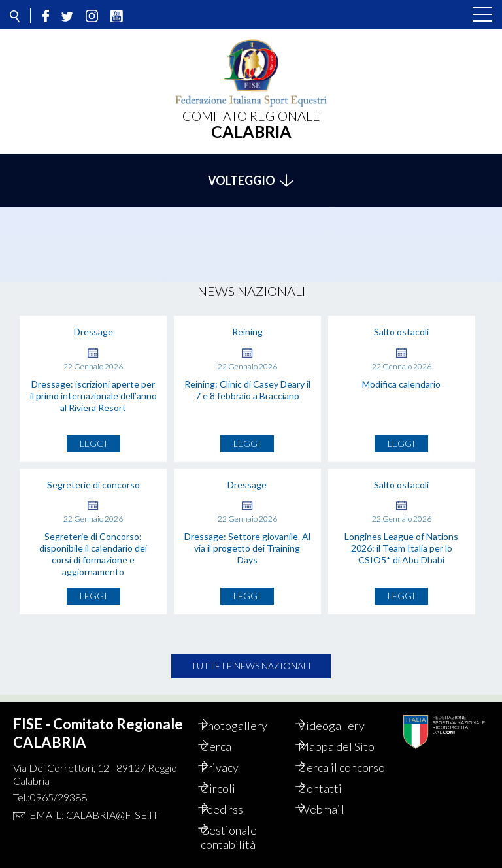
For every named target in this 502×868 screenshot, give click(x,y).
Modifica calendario (401, 377)
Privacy (233, 753)
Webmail (335, 809)
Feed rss (236, 809)
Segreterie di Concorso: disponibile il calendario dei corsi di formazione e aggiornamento (93, 547)
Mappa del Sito (350, 732)
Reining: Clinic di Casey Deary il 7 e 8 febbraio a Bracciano (247, 383)
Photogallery (248, 711)
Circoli (232, 788)
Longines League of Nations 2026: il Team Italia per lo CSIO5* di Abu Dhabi (401, 541)
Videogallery (345, 711)
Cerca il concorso (335, 760)
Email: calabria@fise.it (94, 800)
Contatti (334, 788)
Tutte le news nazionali (251, 659)
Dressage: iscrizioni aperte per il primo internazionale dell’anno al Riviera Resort (93, 389)
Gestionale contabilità (243, 837)
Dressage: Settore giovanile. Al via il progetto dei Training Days (247, 541)
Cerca (230, 732)
